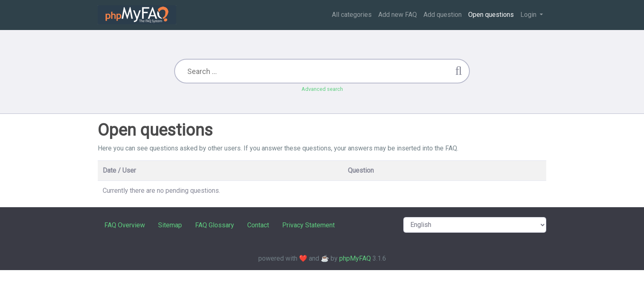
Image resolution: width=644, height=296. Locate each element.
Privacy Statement (308, 225)
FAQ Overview (125, 225)
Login (529, 15)
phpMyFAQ (355, 258)
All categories (352, 15)
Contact (258, 225)
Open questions (491, 15)
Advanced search (322, 89)
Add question (443, 15)
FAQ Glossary (215, 225)
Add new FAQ (398, 15)
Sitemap (170, 225)
